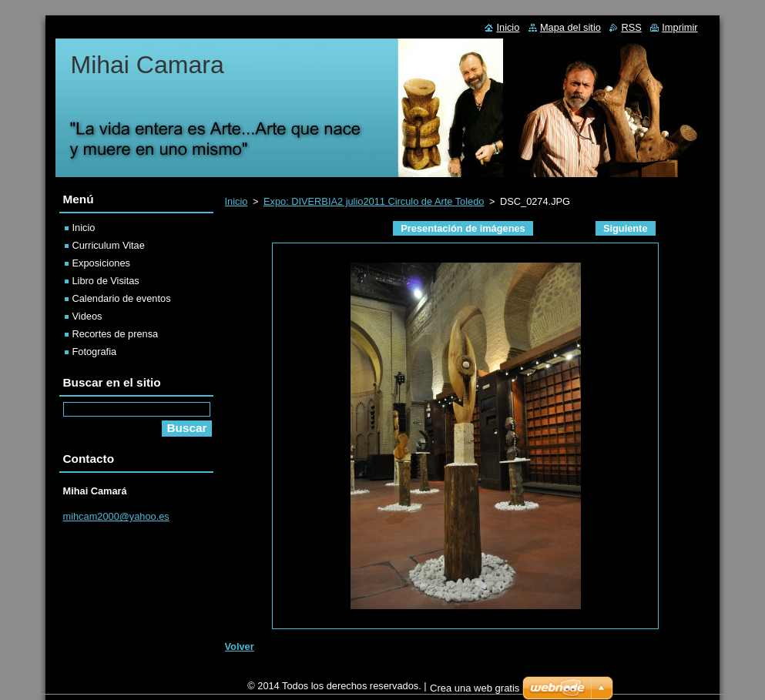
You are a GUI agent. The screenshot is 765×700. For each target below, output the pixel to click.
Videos (87, 316)
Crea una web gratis (475, 692)
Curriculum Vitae (109, 245)
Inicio (237, 201)
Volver (240, 646)
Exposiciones (101, 263)
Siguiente (626, 228)
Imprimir (679, 27)
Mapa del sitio (570, 27)
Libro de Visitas (106, 281)
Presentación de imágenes (463, 228)
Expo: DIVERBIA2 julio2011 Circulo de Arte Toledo (374, 201)
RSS (631, 27)
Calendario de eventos (122, 298)
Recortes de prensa (116, 334)
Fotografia (95, 352)
